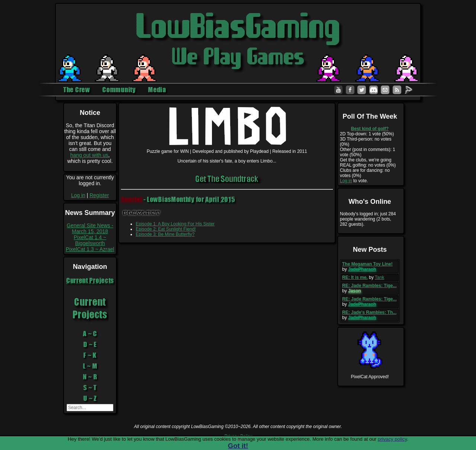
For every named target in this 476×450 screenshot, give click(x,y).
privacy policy (392, 439)
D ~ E (90, 344)
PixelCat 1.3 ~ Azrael (90, 249)
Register (99, 195)
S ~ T (90, 388)
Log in (78, 195)
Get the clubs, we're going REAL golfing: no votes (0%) (368, 163)
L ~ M (90, 366)
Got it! (238, 446)
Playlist (142, 213)
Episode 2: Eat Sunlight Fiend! (166, 229)
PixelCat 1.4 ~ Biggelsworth (90, 240)
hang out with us (89, 155)
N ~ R (90, 377)
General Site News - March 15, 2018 (90, 228)
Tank (379, 277)
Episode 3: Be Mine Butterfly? (165, 234)
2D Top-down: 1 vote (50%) (367, 134)
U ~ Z (90, 398)
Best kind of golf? (370, 129)
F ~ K (90, 355)
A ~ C (90, 334)
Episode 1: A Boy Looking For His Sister (175, 224)
